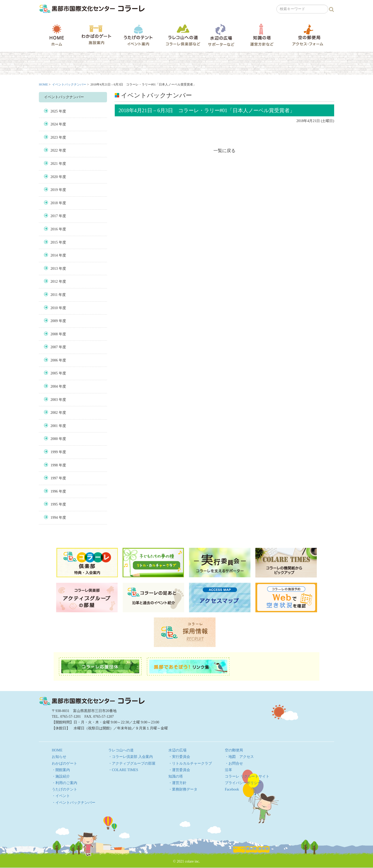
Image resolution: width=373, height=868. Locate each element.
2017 (54, 216)
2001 (54, 426)
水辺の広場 (221, 35)
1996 (54, 491)
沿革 (228, 770)
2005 (54, 373)
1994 (54, 518)
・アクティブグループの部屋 (132, 763)
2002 (54, 413)
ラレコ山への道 (183, 35)
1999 (54, 452)
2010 (54, 308)
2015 (54, 242)
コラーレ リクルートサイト (247, 776)
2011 (54, 295)
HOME (57, 35)
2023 (54, 137)
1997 (54, 478)
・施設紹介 (61, 776)
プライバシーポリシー (243, 783)
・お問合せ (234, 763)
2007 (54, 347)
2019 (54, 190)
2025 (54, 111)
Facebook (232, 789)
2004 (54, 386)
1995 (54, 504)
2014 (54, 255)
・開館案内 (61, 770)
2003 (54, 400)
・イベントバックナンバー (74, 803)
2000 (54, 439)
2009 (54, 321)
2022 (54, 150)
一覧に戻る (224, 151)
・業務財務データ (183, 789)
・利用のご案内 (64, 783)
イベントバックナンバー (69, 84)
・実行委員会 (179, 757)
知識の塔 (262, 35)
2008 (54, 334)
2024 (54, 124)
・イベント (61, 796)
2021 (54, 164)
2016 (54, 229)
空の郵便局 (308, 35)
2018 (54, 203)
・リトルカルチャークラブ (190, 763)
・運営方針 (177, 783)
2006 (54, 360)
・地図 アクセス (239, 757)
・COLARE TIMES (123, 770)
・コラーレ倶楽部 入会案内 (131, 757)
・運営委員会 (179, 770)
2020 (54, 177)
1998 (54, 465)
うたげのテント (138, 35)
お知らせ (59, 757)
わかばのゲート (96, 35)
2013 (54, 269)
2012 (54, 282)
